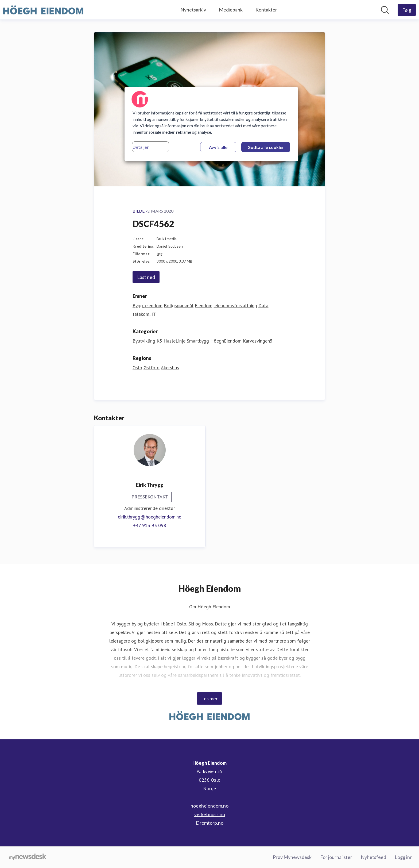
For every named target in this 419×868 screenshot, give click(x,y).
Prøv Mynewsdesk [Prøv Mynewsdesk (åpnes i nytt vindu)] (292, 857)
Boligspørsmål (179, 306)
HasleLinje (174, 341)
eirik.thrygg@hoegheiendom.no (150, 517)
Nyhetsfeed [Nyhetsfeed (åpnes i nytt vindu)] (373, 857)
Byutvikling (144, 341)
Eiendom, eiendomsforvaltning (226, 306)
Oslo (137, 368)
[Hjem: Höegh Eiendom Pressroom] (43, 10)
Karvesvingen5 (258, 341)
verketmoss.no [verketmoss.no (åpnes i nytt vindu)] (210, 814)
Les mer (210, 698)
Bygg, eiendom (148, 306)
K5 (159, 341)
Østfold (152, 368)
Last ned (146, 277)
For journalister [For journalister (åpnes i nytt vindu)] (336, 857)
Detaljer (141, 147)
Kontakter (266, 10)
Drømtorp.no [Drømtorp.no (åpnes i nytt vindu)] (210, 823)
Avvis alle (218, 147)
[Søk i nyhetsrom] (385, 10)
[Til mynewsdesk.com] (28, 857)
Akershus (170, 368)
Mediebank (231, 10)
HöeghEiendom (226, 341)
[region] (211, 124)
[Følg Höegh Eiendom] (407, 10)
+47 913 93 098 (150, 525)
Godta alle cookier (266, 147)
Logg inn (404, 857)
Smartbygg (198, 341)
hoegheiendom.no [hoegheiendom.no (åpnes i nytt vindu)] (210, 806)
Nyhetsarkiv (193, 10)
